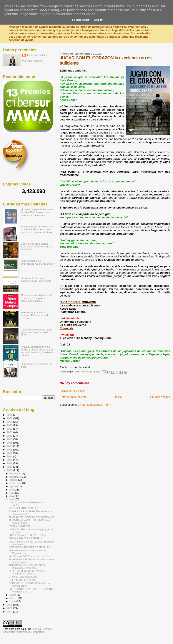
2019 (10, 439)
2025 (10, 418)
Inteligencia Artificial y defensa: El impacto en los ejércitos (36, 315)
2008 (10, 608)
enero (13, 601)
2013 (10, 460)
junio (12, 493)
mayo (13, 496)
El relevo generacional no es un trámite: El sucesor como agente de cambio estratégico (37, 229)
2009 (10, 605)
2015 (10, 453)
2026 (10, 415)
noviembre (16, 477)
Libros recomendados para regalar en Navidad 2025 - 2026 (36, 332)
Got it (98, 20)
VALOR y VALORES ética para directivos (30, 556)
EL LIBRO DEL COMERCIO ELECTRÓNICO (32, 517)
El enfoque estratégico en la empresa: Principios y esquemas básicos (36, 298)
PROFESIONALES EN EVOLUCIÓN (27, 535)
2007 (10, 611)
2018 (10, 443)
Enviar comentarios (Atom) (94, 405)
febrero (14, 598)
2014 (10, 456)
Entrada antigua (160, 397)
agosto (14, 486)
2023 (10, 425)
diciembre (15, 474)
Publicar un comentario (72, 391)
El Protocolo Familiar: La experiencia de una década (36, 279)
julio (12, 490)
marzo (13, 595)
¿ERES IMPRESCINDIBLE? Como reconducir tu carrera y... (27, 572)
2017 (10, 446)
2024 (10, 422)
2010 (10, 470)
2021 (10, 432)
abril (12, 499)
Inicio (118, 397)
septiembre (16, 483)
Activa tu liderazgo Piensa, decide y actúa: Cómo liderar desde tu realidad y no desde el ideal (37, 351)
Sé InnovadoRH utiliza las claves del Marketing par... (27, 552)
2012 (10, 463)
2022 (10, 429)
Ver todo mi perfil (32, 61)
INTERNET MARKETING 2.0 (23, 508)
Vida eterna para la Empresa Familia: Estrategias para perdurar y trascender (37, 212)
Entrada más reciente (73, 397)
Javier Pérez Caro (37, 55)
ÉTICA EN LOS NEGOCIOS (23, 577)
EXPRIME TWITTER (19, 526)
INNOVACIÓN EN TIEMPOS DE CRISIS (29, 547)
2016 (10, 450)
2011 (10, 467)
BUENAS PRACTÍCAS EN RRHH (26, 538)
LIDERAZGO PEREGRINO (23, 580)
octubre (14, 480)
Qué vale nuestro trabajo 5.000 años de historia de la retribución (36, 246)
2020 (10, 436)
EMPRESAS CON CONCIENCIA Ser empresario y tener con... (27, 567)
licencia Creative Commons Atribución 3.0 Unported (27, 631)
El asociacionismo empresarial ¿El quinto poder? (38, 262)
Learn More (81, 20)
